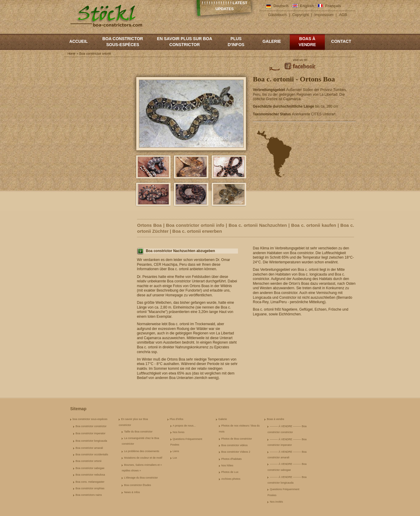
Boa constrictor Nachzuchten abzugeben (180, 251)
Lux (175, 458)
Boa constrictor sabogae (90, 468)
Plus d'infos (236, 42)
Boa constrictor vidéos (235, 445)
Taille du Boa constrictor (138, 432)
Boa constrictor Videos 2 (236, 452)
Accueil (79, 41)
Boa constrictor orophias (90, 488)
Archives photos (231, 479)
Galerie (272, 41)
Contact (341, 41)
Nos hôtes (227, 465)
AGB (343, 15)
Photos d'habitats (232, 459)
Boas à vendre (307, 42)
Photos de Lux (230, 472)
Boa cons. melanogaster (90, 482)
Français (333, 6)
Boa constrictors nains (89, 495)
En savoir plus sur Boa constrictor (185, 42)
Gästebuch (277, 15)
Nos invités (276, 502)
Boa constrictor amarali (89, 448)
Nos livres (179, 432)
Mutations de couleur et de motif (143, 458)
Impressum (324, 15)
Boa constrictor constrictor (91, 426)
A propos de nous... (184, 426)
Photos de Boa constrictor (237, 439)
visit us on (300, 60)
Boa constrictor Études (138, 485)
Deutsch (281, 6)
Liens (176, 451)
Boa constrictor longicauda (91, 441)
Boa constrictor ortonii (88, 461)
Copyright (300, 15)
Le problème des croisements (142, 451)
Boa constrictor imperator (91, 433)
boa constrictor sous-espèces (123, 42)
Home (71, 54)
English (307, 6)
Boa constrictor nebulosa (90, 475)
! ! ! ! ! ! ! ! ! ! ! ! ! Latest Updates (225, 6)
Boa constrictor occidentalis (92, 454)
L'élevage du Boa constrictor (141, 478)
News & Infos (132, 492)
